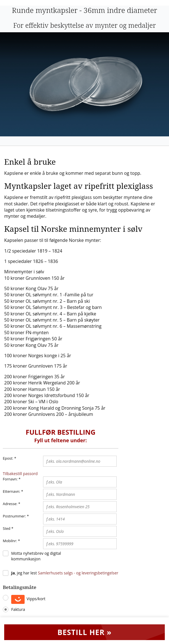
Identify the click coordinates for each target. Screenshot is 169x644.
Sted (7, 528)
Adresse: (10, 504)
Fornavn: (10, 479)
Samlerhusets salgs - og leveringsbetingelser (78, 573)
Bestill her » (84, 632)
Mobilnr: (10, 541)
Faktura (18, 609)
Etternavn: (11, 491)
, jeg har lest (65, 573)
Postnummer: (14, 516)
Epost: (10, 459)
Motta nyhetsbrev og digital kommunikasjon (36, 556)
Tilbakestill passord (20, 474)
